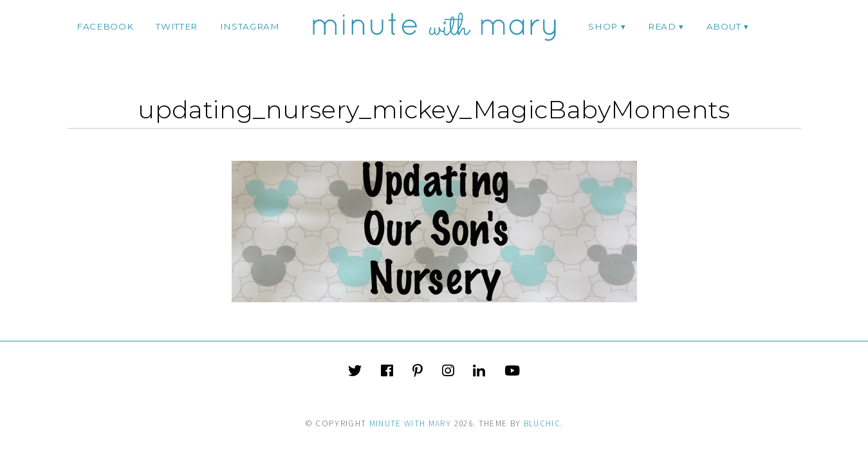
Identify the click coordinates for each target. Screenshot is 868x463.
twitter (177, 26)
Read (662, 26)
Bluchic (542, 423)
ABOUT (724, 26)
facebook (105, 26)
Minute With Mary (411, 423)
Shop (603, 26)
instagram (250, 26)
